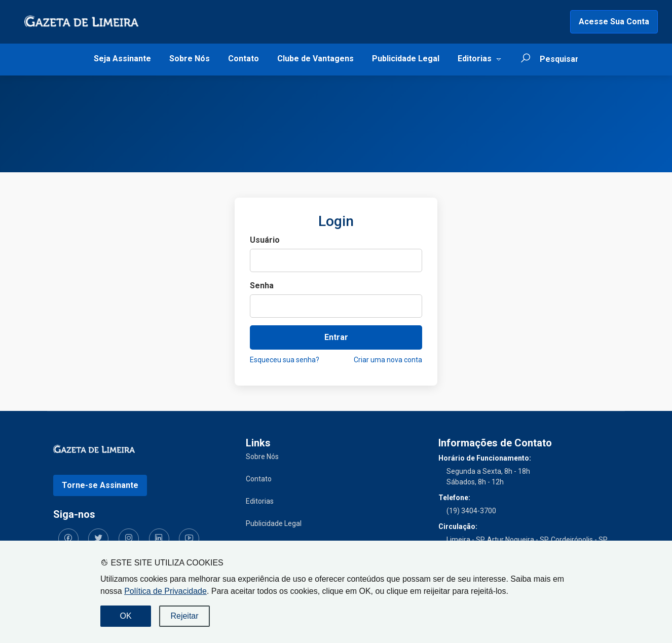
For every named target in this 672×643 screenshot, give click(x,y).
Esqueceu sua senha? (285, 360)
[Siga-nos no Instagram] (114, 534)
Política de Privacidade (165, 591)
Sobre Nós (190, 59)
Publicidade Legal (406, 59)
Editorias (475, 59)
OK (125, 616)
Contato (244, 59)
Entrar (336, 337)
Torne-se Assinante (100, 480)
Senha (262, 286)
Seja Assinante (122, 59)
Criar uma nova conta (388, 360)
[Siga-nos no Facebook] (63, 534)
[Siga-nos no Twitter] (89, 534)
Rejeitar (184, 616)
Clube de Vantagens (315, 59)
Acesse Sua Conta (614, 22)
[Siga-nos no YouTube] (165, 534)
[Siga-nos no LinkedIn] (139, 534)
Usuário (265, 240)
